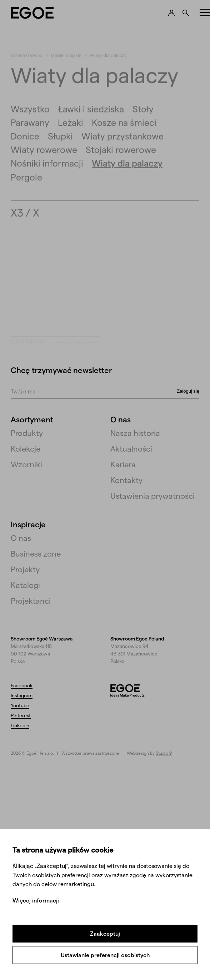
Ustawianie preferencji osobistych (105, 955)
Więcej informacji (36, 900)
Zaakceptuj (105, 933)
